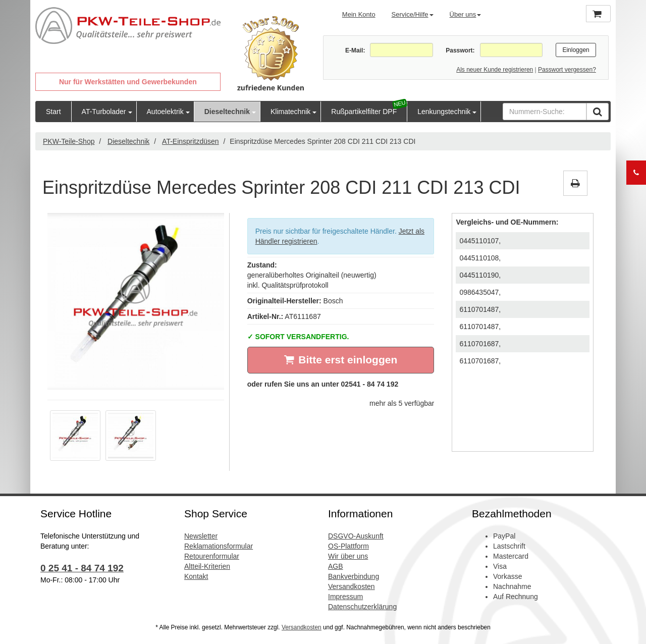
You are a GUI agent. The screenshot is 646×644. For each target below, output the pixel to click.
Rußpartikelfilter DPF (364, 112)
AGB (336, 566)
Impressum (345, 597)
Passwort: (460, 50)
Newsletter (201, 536)
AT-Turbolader (104, 112)
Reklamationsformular (219, 546)
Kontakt (196, 576)
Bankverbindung (354, 576)
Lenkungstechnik (444, 112)
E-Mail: (355, 50)
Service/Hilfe (413, 14)
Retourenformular (212, 556)
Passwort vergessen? (567, 70)
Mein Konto (359, 14)
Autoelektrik (165, 112)
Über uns (466, 14)
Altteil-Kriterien (207, 566)
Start (53, 112)
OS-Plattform (348, 546)
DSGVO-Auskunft (356, 536)
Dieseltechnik (227, 112)
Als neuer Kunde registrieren (495, 70)
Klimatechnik (290, 112)
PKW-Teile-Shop (69, 141)
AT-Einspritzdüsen (191, 141)
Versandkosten (352, 586)
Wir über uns (348, 556)
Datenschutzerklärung (362, 607)
